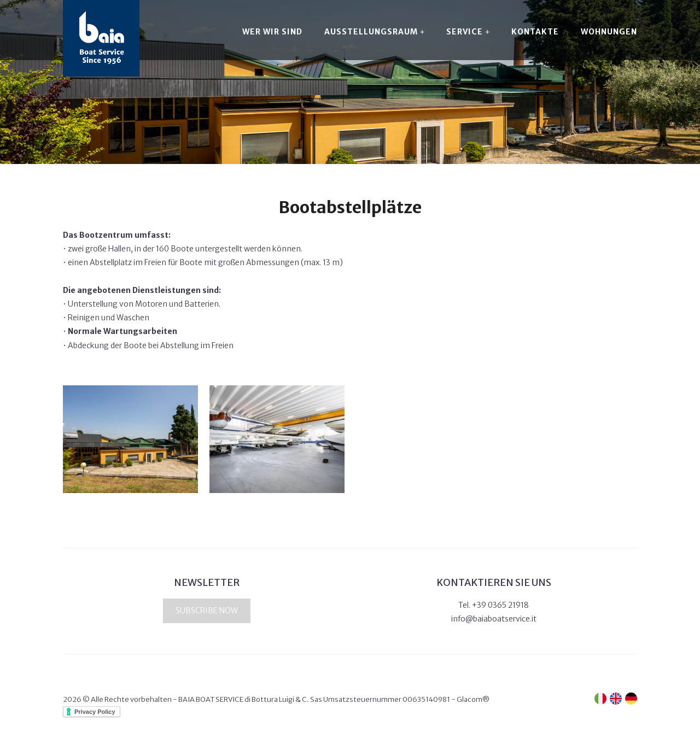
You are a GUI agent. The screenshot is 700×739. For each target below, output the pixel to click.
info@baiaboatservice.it (494, 619)
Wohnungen (609, 32)
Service (468, 32)
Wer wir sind (272, 32)
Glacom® (473, 699)
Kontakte (535, 32)
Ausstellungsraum (374, 32)
